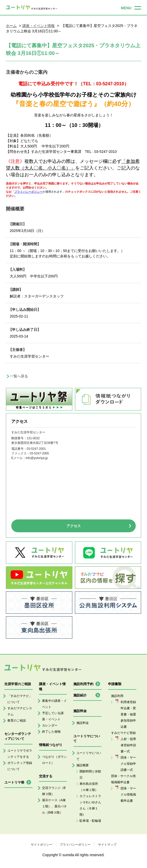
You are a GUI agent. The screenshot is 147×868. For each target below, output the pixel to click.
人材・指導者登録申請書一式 (128, 745)
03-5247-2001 (36, 449)
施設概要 (83, 765)
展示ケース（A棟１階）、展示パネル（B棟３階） (54, 806)
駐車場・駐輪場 (90, 821)
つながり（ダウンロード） (54, 760)
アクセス (74, 526)
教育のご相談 (17, 721)
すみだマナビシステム (20, 711)
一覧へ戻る (19, 376)
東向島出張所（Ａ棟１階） (89, 787)
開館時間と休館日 (90, 774)
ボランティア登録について (20, 766)
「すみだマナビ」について (20, 699)
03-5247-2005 (39, 453)
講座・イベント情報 (38, 26)
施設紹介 (80, 695)
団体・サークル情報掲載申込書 (128, 795)
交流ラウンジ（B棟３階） (54, 791)
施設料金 (83, 723)
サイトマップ (107, 845)
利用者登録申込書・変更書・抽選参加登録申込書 (128, 714)
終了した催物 (51, 732)
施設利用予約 (83, 684)
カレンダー (50, 725)
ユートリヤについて (89, 756)
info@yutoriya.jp (37, 458)
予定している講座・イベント (53, 716)
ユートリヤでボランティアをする (20, 754)
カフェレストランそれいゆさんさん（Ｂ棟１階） (90, 805)
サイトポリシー (42, 845)
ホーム (11, 26)
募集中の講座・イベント (54, 704)
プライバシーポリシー (75, 845)
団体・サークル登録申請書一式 (128, 764)
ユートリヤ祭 (14, 782)
